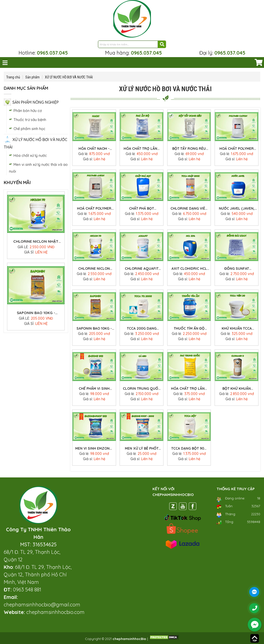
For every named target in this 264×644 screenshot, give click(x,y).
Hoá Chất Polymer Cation (237, 149)
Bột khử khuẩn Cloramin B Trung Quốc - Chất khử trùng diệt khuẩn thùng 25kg (237, 389)
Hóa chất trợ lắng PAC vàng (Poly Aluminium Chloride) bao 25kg (189, 389)
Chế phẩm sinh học (29, 129)
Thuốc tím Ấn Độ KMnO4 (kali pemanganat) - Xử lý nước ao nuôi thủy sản (189, 329)
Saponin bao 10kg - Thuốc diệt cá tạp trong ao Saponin (94, 329)
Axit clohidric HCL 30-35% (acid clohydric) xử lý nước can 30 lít (189, 269)
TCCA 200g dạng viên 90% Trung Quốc (142, 329)
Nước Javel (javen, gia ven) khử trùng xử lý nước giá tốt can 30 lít (237, 209)
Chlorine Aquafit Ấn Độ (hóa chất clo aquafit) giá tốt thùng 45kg (142, 269)
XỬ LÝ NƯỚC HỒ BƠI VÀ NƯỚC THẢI (69, 77)
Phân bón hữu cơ (28, 111)
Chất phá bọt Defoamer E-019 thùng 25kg (142, 209)
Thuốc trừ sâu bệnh (30, 120)
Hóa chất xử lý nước (30, 156)
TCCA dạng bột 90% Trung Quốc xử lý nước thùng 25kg (189, 449)
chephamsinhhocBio (129, 639)
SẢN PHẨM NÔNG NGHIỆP (35, 102)
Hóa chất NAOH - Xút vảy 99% (94, 149)
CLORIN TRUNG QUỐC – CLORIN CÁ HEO (142, 389)
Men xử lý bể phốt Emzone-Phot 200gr (142, 449)
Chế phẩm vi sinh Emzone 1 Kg (94, 389)
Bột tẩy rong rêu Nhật (189, 149)
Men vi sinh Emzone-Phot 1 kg (94, 449)
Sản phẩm (32, 77)
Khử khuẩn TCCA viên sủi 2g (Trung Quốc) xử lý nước (237, 329)
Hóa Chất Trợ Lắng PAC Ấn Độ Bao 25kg (142, 149)
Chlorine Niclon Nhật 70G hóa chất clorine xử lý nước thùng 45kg (36, 282)
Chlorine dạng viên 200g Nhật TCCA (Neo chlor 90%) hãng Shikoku (36, 210)
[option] (36, 194)
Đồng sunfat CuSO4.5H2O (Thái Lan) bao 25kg (237, 269)
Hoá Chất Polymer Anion (94, 209)
